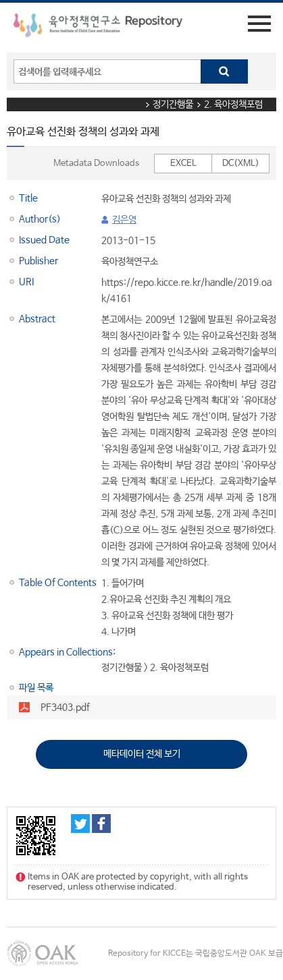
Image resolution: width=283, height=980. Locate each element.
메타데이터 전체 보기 (142, 754)
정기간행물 (173, 105)
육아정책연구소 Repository (98, 28)
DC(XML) (241, 164)
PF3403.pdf (65, 708)
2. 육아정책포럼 (233, 105)
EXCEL (183, 164)
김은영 (124, 220)
